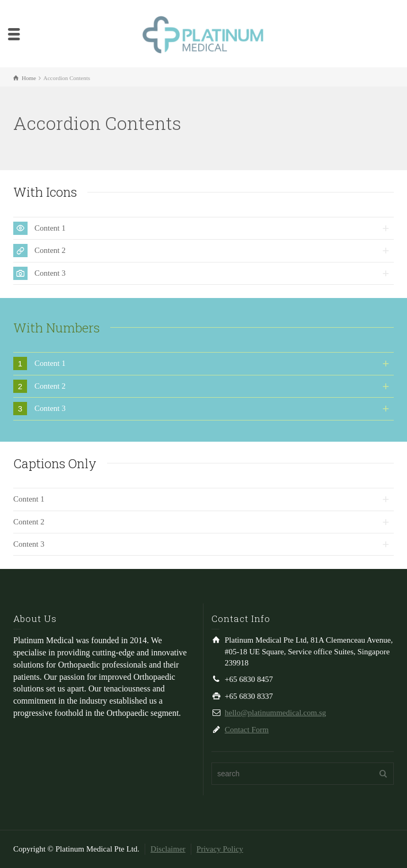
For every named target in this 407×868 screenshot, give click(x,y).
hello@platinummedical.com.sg (275, 713)
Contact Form (247, 730)
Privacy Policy (220, 849)
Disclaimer (168, 849)
